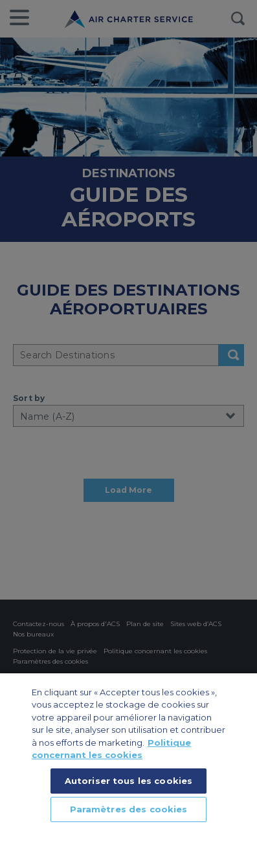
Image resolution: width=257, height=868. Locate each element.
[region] (128, 771)
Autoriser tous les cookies (128, 781)
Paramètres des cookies (129, 809)
